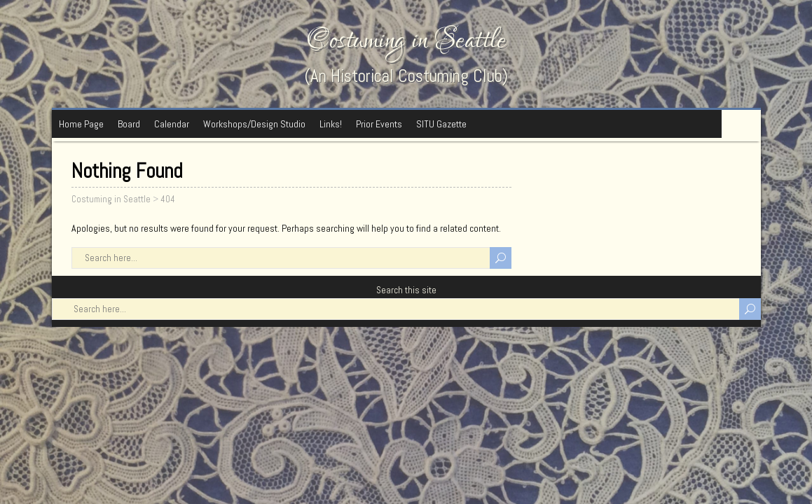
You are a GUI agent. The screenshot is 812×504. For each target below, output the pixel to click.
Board (129, 124)
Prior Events (379, 124)
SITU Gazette (441, 124)
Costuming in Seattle (406, 40)
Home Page (81, 124)
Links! (331, 124)
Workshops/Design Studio (254, 124)
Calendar (172, 124)
